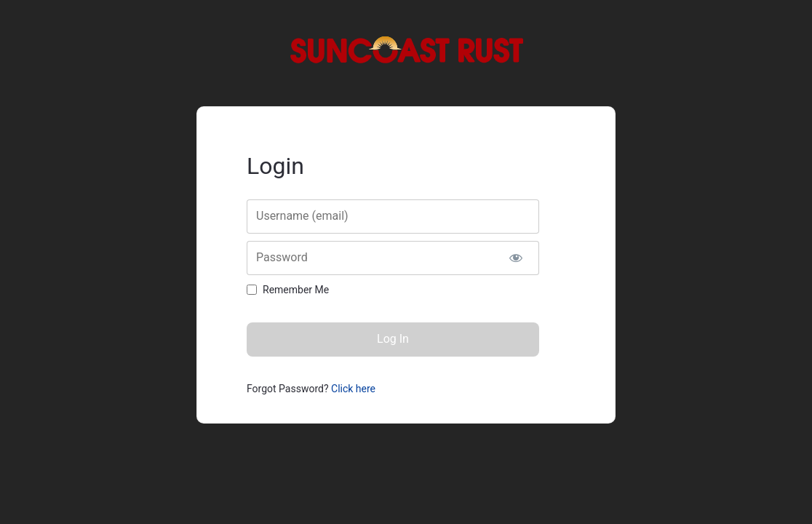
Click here (353, 389)
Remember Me (296, 290)
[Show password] (516, 258)
